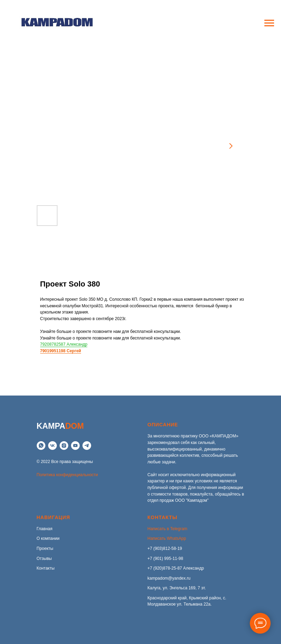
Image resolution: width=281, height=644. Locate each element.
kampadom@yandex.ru (169, 578)
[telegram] (87, 446)
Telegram (179, 529)
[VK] (52, 446)
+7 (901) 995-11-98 (165, 559)
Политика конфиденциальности (67, 475)
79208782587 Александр (64, 344)
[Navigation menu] (269, 23)
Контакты (46, 568)
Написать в (159, 529)
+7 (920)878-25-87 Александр (176, 568)
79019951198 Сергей (61, 351)
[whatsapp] (41, 446)
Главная (45, 529)
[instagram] (64, 446)
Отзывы (44, 559)
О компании (48, 538)
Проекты (45, 548)
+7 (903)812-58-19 (165, 548)
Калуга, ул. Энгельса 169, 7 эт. (177, 588)
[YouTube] (75, 446)
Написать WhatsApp (167, 538)
